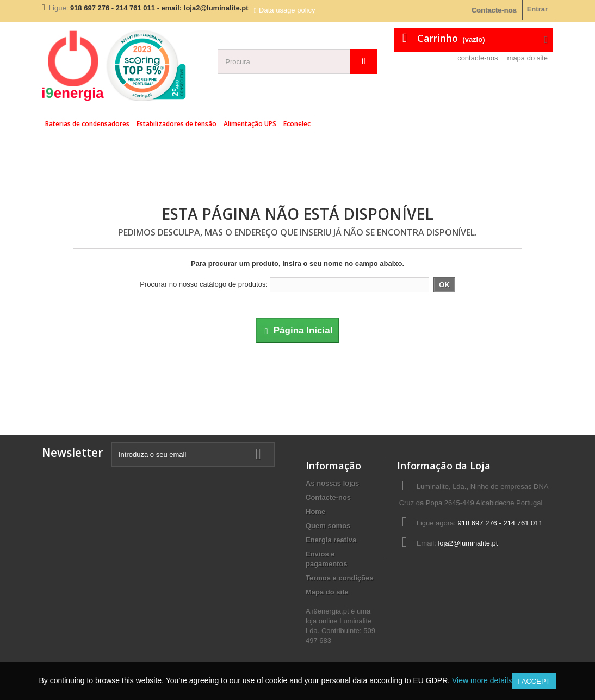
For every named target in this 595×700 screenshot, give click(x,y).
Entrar (537, 9)
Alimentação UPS (250, 124)
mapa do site (528, 58)
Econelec (297, 124)
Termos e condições (340, 578)
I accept (534, 681)
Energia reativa (331, 540)
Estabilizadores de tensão (176, 124)
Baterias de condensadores (87, 124)
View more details (482, 680)
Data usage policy (287, 10)
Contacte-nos (494, 10)
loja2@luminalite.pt (468, 543)
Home (315, 512)
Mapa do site (327, 592)
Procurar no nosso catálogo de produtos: (204, 284)
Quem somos (328, 526)
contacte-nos (478, 58)
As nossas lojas (332, 483)
